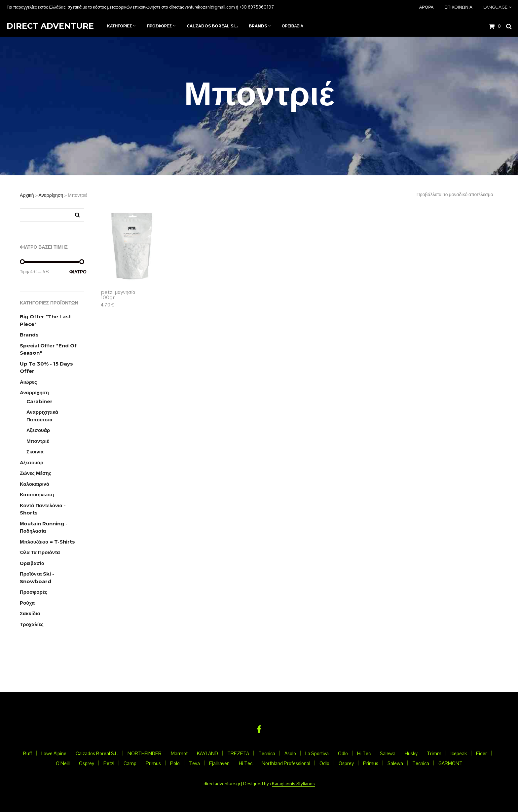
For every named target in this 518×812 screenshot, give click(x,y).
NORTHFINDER (145, 753)
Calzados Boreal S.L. (97, 753)
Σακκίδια (30, 613)
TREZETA (238, 753)
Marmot (179, 753)
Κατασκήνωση (37, 494)
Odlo (343, 753)
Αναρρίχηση (51, 195)
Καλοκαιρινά (35, 484)
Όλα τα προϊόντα (40, 552)
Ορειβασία (32, 563)
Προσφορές (34, 592)
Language (495, 7)
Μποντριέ (38, 441)
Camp (130, 763)
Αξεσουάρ (38, 430)
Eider (481, 753)
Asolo (290, 753)
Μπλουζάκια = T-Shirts (47, 542)
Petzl (109, 763)
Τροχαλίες (32, 624)
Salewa (388, 753)
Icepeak (459, 753)
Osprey (87, 763)
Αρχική (27, 195)
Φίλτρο (77, 272)
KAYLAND (207, 753)
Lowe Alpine (54, 753)
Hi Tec (364, 753)
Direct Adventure (50, 26)
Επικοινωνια (459, 7)
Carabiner (39, 401)
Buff (28, 753)
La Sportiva (317, 753)
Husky (411, 753)
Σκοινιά (35, 452)
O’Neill (63, 763)
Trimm (434, 753)
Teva (194, 763)
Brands (29, 335)
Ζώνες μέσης (36, 473)
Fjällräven (219, 763)
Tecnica (267, 753)
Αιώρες (28, 382)
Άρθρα (426, 7)
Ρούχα (27, 603)
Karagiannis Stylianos (293, 784)
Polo (175, 763)
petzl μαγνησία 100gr (118, 295)
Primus (153, 763)
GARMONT (450, 763)
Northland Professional (286, 763)
